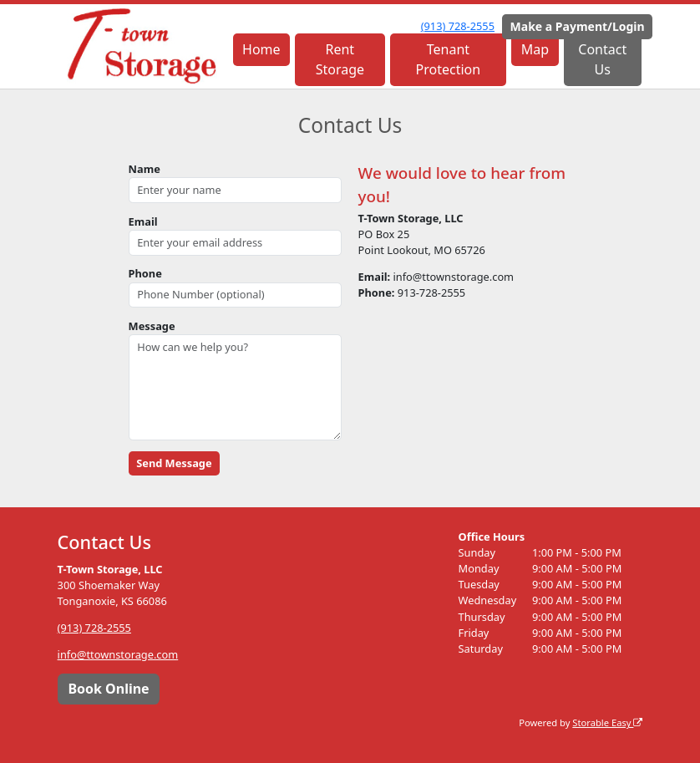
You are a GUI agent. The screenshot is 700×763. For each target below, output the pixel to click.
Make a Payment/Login (578, 26)
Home (261, 49)
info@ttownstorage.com (118, 654)
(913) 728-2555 (458, 26)
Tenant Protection (449, 59)
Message (152, 326)
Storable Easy (607, 722)
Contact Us (602, 59)
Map (535, 49)
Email (143, 221)
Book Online (108, 689)
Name (145, 169)
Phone (145, 273)
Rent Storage (340, 59)
